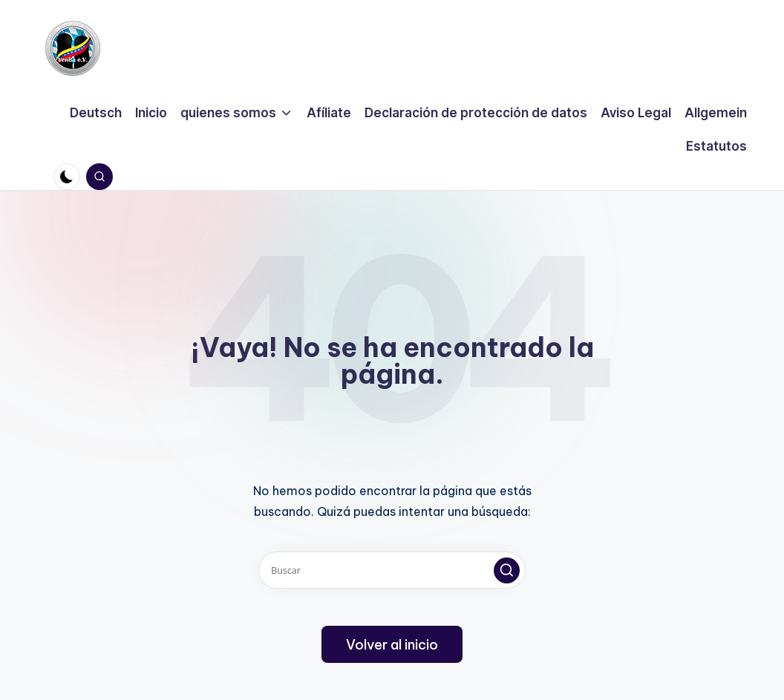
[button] (507, 570)
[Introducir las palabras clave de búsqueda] (392, 570)
